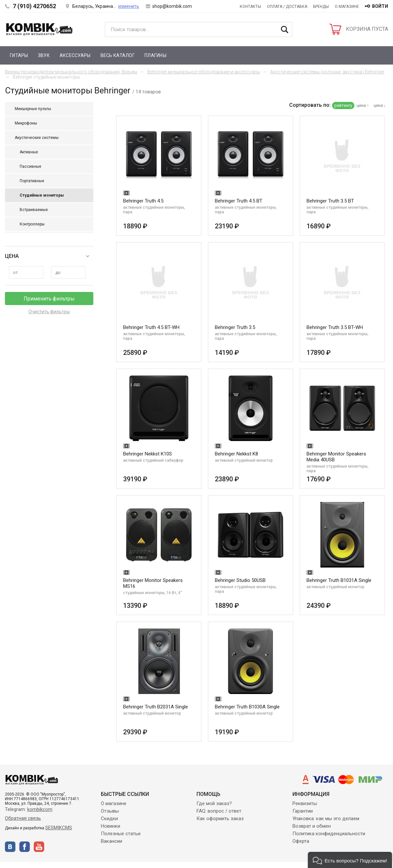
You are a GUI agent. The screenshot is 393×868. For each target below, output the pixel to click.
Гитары (19, 55)
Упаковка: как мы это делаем (326, 819)
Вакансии (112, 841)
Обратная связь (23, 818)
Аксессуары (75, 55)
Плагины (155, 55)
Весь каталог (118, 55)
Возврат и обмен (312, 826)
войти (380, 6)
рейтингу (343, 105)
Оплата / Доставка (287, 7)
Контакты (250, 7)
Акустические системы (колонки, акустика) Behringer (327, 72)
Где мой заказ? (214, 803)
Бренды (321, 7)
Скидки (109, 819)
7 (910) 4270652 (34, 6)
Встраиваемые (34, 210)
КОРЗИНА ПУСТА (367, 29)
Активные (29, 152)
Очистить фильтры (49, 312)
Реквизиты (305, 803)
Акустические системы (37, 138)
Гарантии (303, 811)
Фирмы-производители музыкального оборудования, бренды (71, 72)
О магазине (347, 7)
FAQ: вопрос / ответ (219, 811)
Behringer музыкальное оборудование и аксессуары (204, 72)
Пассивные (30, 166)
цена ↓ (380, 105)
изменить (129, 6)
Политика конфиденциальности (329, 834)
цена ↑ (363, 105)
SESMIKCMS (59, 828)
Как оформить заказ (220, 819)
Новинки (111, 826)
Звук (44, 55)
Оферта (301, 841)
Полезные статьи (121, 834)
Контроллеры (32, 224)
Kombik (39, 29)
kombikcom (40, 809)
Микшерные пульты (33, 109)
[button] (350, 860)
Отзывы (110, 811)
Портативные (32, 181)
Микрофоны (26, 123)
